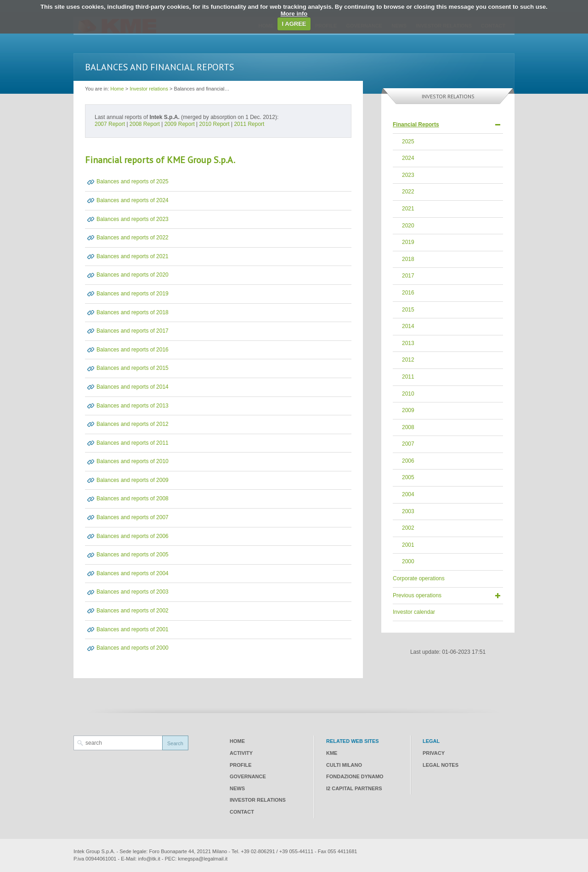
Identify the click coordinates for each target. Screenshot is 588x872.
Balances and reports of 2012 (133, 424)
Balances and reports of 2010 (133, 461)
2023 (408, 175)
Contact (242, 812)
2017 (408, 276)
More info (294, 14)
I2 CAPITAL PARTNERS (354, 788)
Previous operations (417, 595)
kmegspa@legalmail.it (203, 859)
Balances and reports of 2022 (133, 238)
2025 (408, 142)
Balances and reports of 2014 (133, 387)
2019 (408, 242)
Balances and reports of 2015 (133, 368)
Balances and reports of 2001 (133, 629)
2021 (408, 209)
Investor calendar (414, 612)
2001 (408, 545)
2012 (408, 360)
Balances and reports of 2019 (133, 294)
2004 (408, 494)
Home (117, 89)
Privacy (434, 753)
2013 (408, 343)
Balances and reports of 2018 (133, 312)
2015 (408, 310)
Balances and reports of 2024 (133, 200)
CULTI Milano (344, 765)
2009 (408, 410)
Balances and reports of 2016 (133, 350)
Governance (248, 776)
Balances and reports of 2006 (133, 536)
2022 (408, 192)
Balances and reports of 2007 (133, 517)
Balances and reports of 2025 (133, 181)
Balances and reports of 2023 (133, 219)
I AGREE (294, 24)
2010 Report (215, 124)
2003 (408, 511)
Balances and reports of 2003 (133, 592)
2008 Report (145, 124)
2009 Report (180, 124)
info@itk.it (149, 859)
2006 (408, 461)
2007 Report (110, 124)
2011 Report (249, 124)
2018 (408, 259)
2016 (408, 293)
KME (332, 753)
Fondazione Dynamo (355, 776)
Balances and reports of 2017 (133, 331)
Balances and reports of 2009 (133, 480)
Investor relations (149, 89)
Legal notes (441, 765)
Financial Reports (416, 125)
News (237, 788)
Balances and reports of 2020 (133, 275)
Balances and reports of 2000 (133, 648)
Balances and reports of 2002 (133, 611)
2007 (408, 444)
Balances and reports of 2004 (133, 573)
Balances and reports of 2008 (133, 498)
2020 (408, 226)
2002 (408, 528)
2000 (408, 561)
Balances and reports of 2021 (133, 256)
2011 (408, 377)
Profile (241, 765)
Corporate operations (419, 578)
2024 (408, 158)
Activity (241, 753)
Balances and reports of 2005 (133, 555)
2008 (408, 427)
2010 (408, 394)
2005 (408, 477)
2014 (408, 326)
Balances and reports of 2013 (133, 406)
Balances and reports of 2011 (133, 443)
